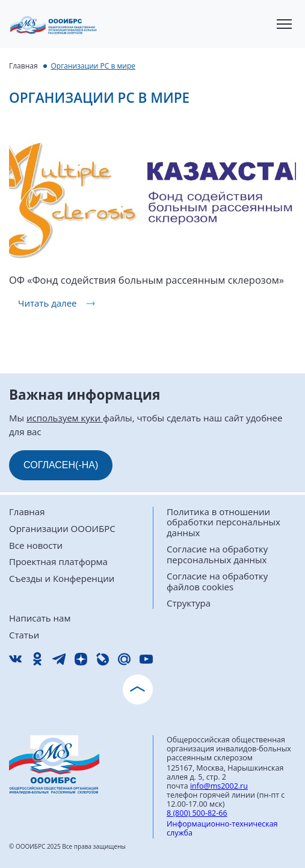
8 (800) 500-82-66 (197, 813)
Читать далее (48, 303)
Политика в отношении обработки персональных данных (223, 522)
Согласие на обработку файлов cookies (217, 582)
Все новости (36, 546)
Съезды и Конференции (62, 579)
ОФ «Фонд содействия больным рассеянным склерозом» (146, 280)
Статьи (24, 635)
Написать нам (40, 618)
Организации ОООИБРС (62, 529)
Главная (23, 66)
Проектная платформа (58, 562)
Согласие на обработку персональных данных (217, 555)
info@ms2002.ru (219, 786)
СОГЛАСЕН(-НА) (61, 465)
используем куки (65, 418)
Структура (189, 603)
